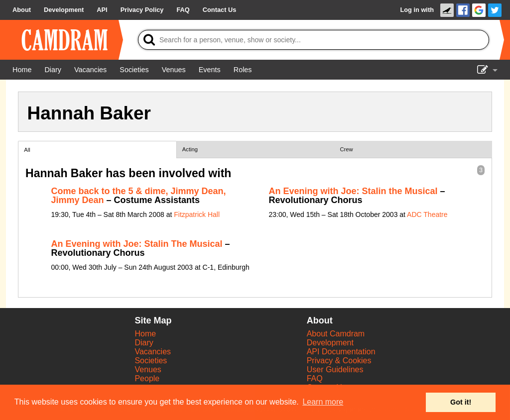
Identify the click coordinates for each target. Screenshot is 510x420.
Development (330, 343)
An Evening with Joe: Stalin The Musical (137, 244)
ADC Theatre (427, 214)
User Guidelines (335, 369)
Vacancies (153, 352)
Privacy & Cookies (339, 361)
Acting (190, 149)
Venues (148, 369)
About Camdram (336, 334)
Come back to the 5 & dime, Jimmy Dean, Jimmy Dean (139, 196)
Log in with (417, 10)
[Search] (314, 40)
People (147, 378)
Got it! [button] (461, 402)
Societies (151, 361)
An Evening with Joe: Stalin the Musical (353, 191)
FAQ (315, 378)
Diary (144, 343)
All (27, 150)
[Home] (22, 70)
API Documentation (341, 352)
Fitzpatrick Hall (197, 214)
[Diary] (53, 70)
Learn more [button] (323, 402)
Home (145, 334)
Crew (347, 149)
